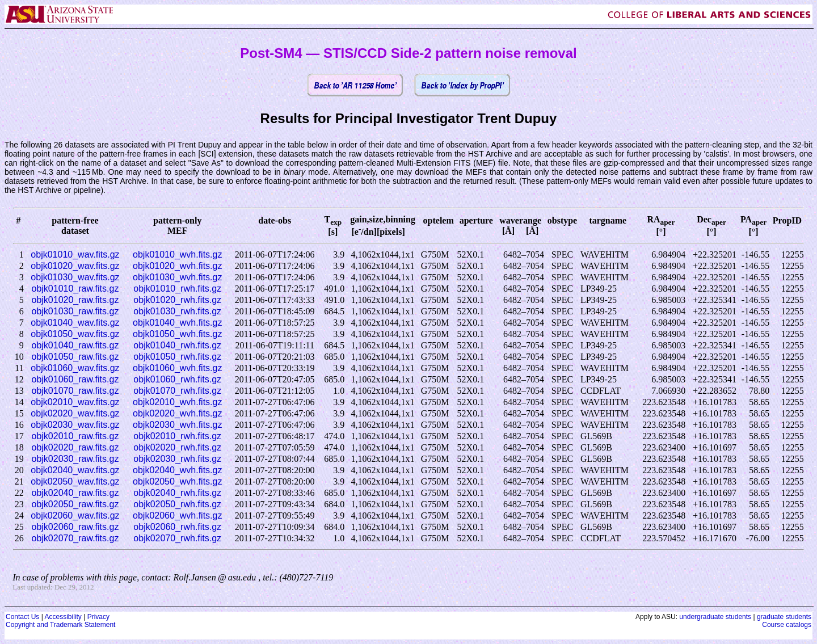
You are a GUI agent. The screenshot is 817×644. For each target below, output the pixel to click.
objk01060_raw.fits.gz (75, 379)
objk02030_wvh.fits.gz (177, 425)
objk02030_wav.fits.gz (75, 425)
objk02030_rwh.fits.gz (177, 459)
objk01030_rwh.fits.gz (177, 311)
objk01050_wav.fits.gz (75, 334)
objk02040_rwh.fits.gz (177, 493)
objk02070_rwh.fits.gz (177, 538)
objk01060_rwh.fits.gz (177, 379)
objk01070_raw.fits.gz (75, 391)
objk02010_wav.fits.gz (75, 402)
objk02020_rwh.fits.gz (177, 447)
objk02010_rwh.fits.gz (177, 436)
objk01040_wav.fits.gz (75, 323)
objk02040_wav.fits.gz (75, 470)
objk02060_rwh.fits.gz (177, 527)
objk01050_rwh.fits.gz (177, 357)
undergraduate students (715, 617)
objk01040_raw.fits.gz (75, 345)
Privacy (98, 617)
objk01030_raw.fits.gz (75, 311)
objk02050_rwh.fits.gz (177, 504)
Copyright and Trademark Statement (60, 625)
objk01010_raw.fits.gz (75, 289)
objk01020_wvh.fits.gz (177, 266)
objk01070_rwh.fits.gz (177, 391)
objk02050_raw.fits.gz (75, 504)
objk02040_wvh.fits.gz (177, 470)
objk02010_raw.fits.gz (75, 436)
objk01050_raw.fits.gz (75, 357)
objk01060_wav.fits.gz (75, 368)
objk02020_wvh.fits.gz (177, 413)
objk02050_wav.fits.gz (75, 481)
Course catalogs (787, 625)
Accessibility (63, 617)
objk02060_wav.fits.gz (75, 515)
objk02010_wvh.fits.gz (177, 402)
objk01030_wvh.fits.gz (177, 277)
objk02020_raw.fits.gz (75, 447)
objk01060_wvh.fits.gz (177, 368)
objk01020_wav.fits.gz (75, 266)
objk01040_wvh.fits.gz (177, 323)
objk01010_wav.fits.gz (75, 254)
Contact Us (22, 617)
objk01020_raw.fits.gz (75, 300)
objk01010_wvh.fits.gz (177, 254)
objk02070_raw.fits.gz (75, 538)
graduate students (784, 617)
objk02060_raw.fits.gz (75, 527)
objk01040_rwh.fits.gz (177, 345)
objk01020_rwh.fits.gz (177, 300)
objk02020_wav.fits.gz (75, 413)
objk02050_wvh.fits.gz (177, 481)
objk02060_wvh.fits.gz (177, 515)
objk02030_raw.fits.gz (75, 459)
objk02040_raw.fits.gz (75, 493)
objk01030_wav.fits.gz (75, 277)
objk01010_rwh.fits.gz (177, 289)
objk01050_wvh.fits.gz (177, 334)
